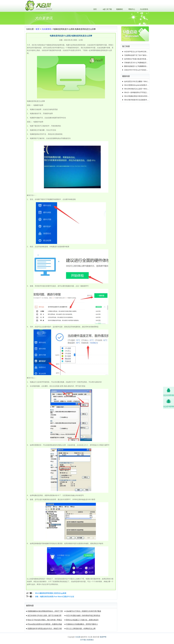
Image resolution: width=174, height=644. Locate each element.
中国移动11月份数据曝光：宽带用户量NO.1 (82, 624)
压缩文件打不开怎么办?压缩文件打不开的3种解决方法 (137, 70)
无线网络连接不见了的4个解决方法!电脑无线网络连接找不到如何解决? (137, 55)
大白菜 (78, 637)
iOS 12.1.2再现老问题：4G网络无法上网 (81, 629)
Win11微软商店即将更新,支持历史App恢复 (51, 593)
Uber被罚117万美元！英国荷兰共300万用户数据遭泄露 (83, 612)
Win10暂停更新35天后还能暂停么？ (137, 100)
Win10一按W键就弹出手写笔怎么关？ (137, 92)
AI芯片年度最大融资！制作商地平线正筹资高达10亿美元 (83, 616)
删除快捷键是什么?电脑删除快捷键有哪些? (137, 66)
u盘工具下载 (107, 9)
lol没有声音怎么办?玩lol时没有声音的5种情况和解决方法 (137, 52)
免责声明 (103, 637)
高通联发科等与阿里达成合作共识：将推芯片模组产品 (45, 629)
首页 (95, 9)
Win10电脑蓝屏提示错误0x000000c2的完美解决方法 (137, 96)
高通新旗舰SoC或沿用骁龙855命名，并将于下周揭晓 (45, 612)
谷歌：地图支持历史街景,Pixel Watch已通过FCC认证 (55, 597)
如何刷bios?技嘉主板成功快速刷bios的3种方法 (137, 59)
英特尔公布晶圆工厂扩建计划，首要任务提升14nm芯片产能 (82, 620)
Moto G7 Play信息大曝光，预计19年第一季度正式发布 (45, 620)
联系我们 (91, 640)
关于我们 (83, 640)
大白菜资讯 (144, 9)
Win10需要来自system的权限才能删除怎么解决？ (137, 85)
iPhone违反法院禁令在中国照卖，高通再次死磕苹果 (45, 625)
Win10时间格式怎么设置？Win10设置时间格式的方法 (137, 89)
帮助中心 (132, 9)
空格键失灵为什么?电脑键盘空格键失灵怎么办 (137, 63)
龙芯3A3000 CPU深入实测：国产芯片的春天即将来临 (44, 616)
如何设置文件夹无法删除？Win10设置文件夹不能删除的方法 (137, 81)
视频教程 (119, 9)
